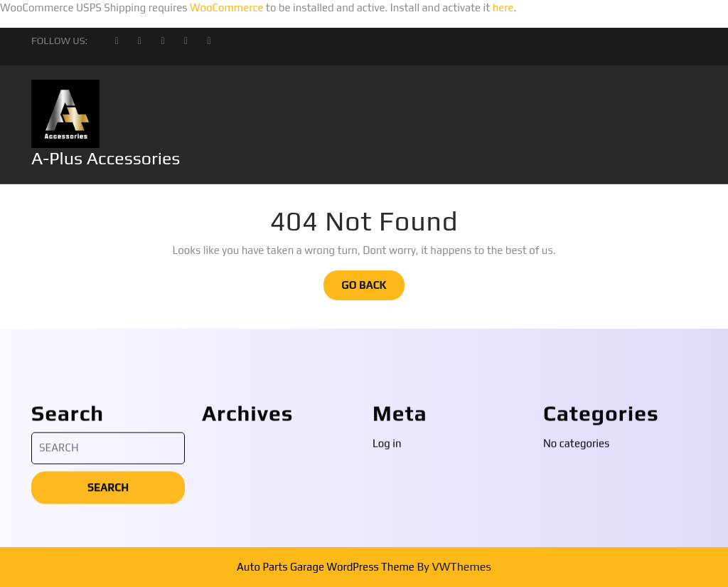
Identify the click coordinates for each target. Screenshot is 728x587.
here (503, 7)
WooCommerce (227, 7)
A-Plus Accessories (106, 158)
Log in (387, 564)
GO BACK (373, 289)
